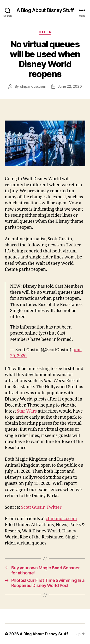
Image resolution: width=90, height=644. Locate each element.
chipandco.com (33, 86)
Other (45, 32)
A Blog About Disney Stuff (45, 10)
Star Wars (27, 411)
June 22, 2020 (70, 86)
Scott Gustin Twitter (41, 507)
